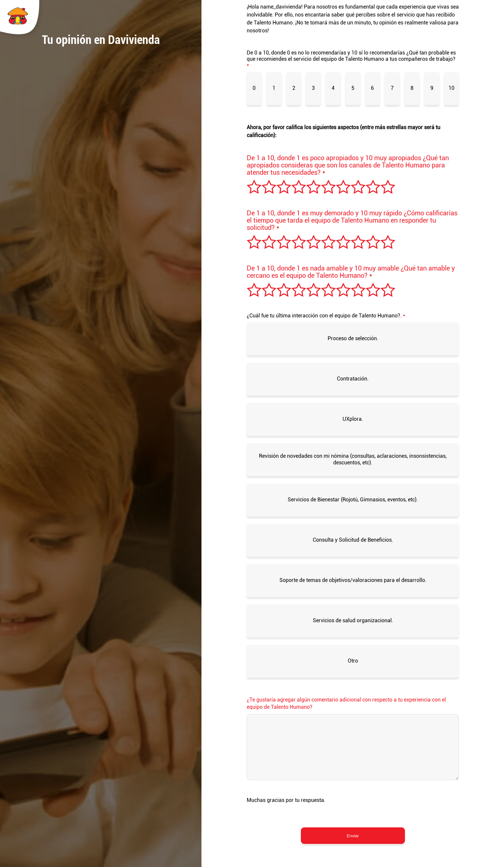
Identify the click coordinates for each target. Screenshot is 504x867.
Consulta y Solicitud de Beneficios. (353, 540)
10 (451, 88)
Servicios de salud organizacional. (353, 620)
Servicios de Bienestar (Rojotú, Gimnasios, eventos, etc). (353, 500)
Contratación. (353, 379)
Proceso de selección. (353, 338)
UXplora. (353, 419)
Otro (353, 661)
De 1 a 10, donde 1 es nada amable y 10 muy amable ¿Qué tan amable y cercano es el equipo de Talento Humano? (351, 272)
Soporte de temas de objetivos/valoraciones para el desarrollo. (353, 580)
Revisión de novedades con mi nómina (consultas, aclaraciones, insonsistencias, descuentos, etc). (353, 459)
